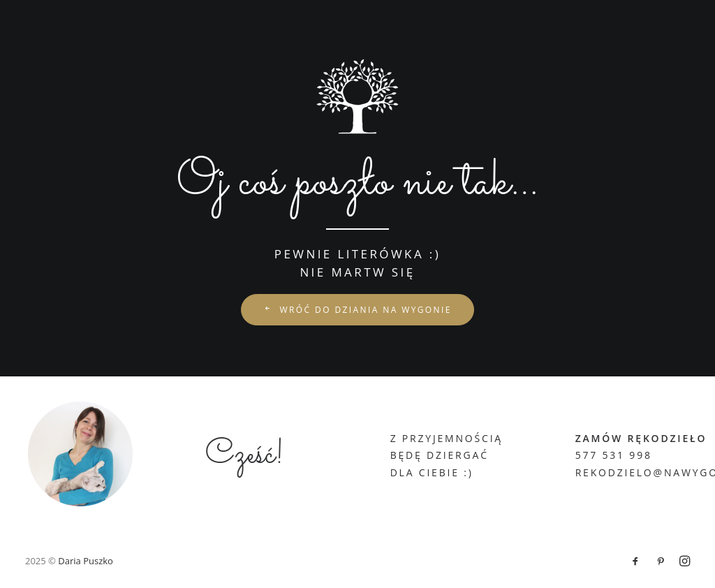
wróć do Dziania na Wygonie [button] (357, 310)
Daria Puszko (86, 561)
